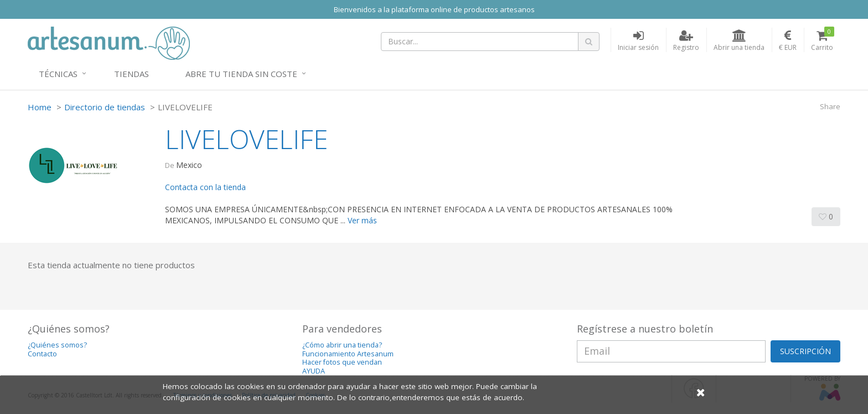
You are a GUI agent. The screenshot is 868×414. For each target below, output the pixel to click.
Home (40, 107)
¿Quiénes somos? (57, 345)
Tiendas (131, 74)
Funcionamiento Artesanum (348, 354)
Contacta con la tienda (205, 187)
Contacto (42, 354)
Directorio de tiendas (105, 107)
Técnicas (58, 74)
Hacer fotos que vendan (342, 362)
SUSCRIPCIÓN (805, 351)
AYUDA (314, 371)
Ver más (362, 220)
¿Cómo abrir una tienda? (342, 345)
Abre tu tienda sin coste (241, 74)
